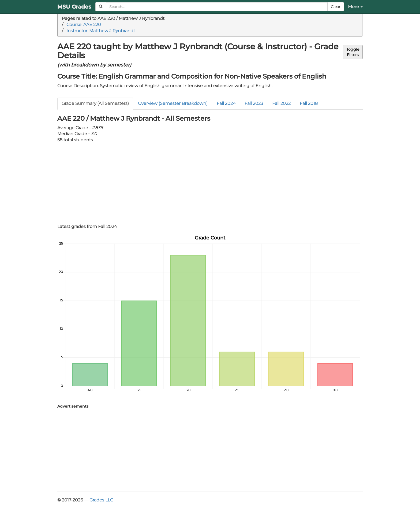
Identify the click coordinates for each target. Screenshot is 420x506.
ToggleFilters (353, 52)
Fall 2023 (254, 103)
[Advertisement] (210, 183)
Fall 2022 (281, 103)
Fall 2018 (309, 103)
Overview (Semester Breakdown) (173, 103)
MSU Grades (74, 7)
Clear (336, 7)
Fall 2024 (226, 103)
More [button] (355, 7)
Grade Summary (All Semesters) (95, 103)
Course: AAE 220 (84, 25)
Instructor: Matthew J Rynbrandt (101, 31)
